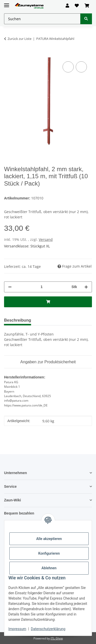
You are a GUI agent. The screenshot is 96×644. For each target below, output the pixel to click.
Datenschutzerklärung (48, 629)
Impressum (17, 629)
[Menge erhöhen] (86, 287)
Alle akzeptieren (49, 539)
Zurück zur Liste (20, 39)
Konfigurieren (49, 553)
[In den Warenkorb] (8, 55)
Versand (46, 239)
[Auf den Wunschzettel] (81, 67)
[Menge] (41, 287)
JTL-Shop (57, 638)
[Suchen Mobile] (42, 19)
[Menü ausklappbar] (7, 3)
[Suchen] (86, 19)
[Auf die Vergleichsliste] (68, 67)
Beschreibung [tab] (19, 320)
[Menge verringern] (10, 287)
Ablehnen (49, 568)
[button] (67, 6)
